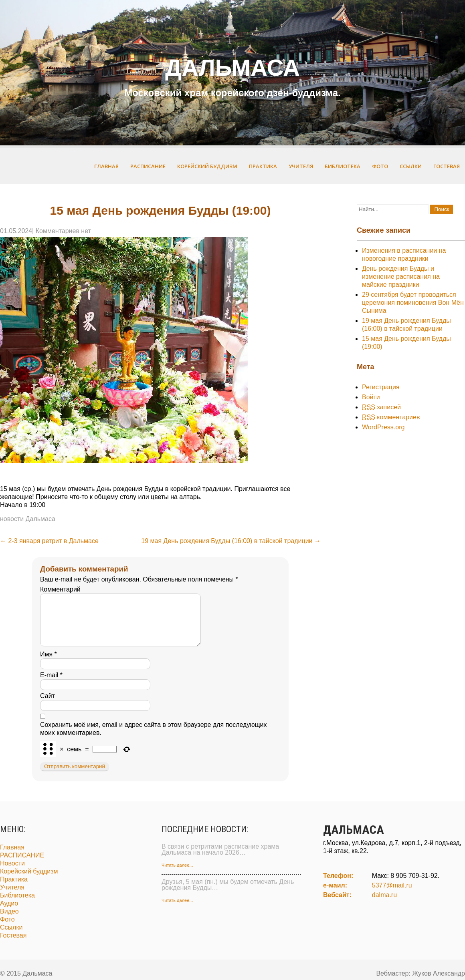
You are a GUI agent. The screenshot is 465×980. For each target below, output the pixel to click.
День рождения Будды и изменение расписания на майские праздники (401, 277)
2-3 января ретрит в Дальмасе (49, 541)
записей (381, 407)
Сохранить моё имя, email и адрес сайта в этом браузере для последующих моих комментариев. (154, 738)
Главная (106, 166)
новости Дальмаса (28, 519)
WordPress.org (383, 427)
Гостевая (447, 166)
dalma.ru (384, 905)
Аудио (9, 913)
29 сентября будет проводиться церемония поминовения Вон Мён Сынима (413, 303)
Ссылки (411, 166)
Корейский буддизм (207, 166)
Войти (371, 397)
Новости (12, 873)
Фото (380, 166)
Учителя (301, 166)
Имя (49, 664)
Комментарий (60, 589)
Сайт (48, 705)
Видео (9, 921)
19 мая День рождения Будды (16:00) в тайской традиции (231, 541)
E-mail (51, 685)
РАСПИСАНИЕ (148, 166)
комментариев (391, 417)
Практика (263, 166)
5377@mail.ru (392, 895)
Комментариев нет (63, 231)
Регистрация (381, 387)
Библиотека (343, 166)
